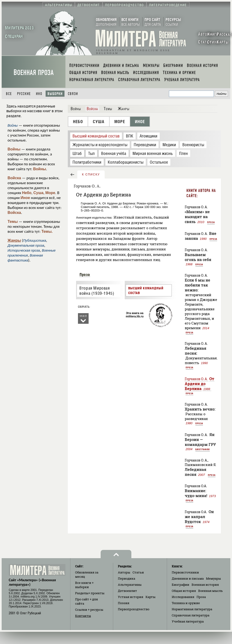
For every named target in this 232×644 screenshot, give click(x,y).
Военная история (205, 585)
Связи (73, 94)
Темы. (47, 231)
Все (9, 94)
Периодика (127, 578)
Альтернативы (130, 585)
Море (50, 193)
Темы (13, 222)
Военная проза (34, 73)
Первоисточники (185, 572)
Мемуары (213, 578)
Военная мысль (211, 591)
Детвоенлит (127, 591)
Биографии (203, 449)
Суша (38, 193)
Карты (150, 597)
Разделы (90, 593)
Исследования (183, 597)
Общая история (184, 591)
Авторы (124, 572)
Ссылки (89, 610)
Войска (14, 178)
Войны (14, 149)
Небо (27, 193)
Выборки (55, 94)
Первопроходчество (134, 609)
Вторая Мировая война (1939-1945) (97, 291)
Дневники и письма (188, 578)
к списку (91, 175)
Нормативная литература (192, 609)
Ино (39, 94)
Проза (85, 274)
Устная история (131, 597)
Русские (24, 94)
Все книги (84, 585)
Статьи (138, 572)
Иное (25, 198)
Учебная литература (188, 621)
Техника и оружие (186, 603)
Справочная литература (191, 615)
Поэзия (124, 603)
